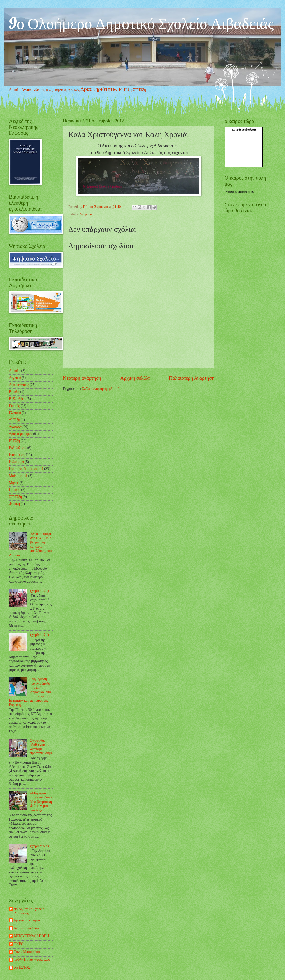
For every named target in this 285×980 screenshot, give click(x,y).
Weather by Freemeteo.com (240, 192)
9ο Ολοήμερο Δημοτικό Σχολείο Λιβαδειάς (141, 23)
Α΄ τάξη (15, 90)
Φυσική (14, 504)
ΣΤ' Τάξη (139, 90)
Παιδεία (15, 490)
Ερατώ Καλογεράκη (28, 920)
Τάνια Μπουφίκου (27, 952)
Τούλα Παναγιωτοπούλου (32, 960)
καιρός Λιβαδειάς (244, 129)
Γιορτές (14, 406)
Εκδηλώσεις (18, 448)
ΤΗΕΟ (19, 944)
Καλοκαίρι (17, 462)
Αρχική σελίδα (135, 378)
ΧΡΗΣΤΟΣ (22, 968)
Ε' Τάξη (125, 90)
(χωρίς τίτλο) (40, 591)
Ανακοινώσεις (33, 90)
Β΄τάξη (50, 90)
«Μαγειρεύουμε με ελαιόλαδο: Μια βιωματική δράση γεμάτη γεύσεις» (41, 802)
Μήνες (14, 483)
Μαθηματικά (18, 476)
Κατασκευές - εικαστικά (26, 469)
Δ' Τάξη (75, 90)
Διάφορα (86, 214)
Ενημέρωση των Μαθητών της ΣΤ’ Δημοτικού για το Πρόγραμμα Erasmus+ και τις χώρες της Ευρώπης (30, 692)
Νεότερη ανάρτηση (82, 378)
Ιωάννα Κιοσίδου (26, 928)
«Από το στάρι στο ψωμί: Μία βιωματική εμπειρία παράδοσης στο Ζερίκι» (31, 545)
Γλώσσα (15, 413)
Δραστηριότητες (99, 89)
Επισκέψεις (17, 455)
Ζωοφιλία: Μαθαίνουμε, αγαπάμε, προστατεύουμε (41, 747)
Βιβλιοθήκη (63, 90)
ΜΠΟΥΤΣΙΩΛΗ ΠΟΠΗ (32, 936)
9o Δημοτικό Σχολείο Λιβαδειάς (29, 911)
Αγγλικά (15, 378)
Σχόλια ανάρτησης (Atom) (101, 389)
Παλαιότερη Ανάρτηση (192, 378)
